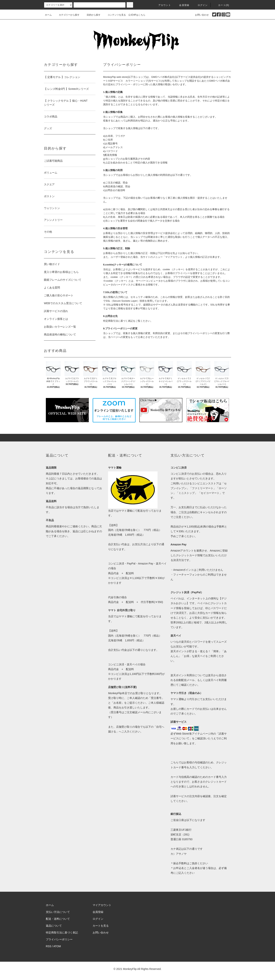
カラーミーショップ (137, 81)
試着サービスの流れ (56, 311)
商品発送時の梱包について (60, 334)
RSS (49, 946)
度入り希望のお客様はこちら (61, 272)
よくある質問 (52, 288)
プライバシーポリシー (59, 939)
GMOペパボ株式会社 (163, 77)
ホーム (48, 15)
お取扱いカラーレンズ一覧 (60, 327)
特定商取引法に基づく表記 (62, 933)
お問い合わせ (200, 15)
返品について (54, 926)
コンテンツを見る (114, 15)
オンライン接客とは (56, 319)
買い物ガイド (52, 264)
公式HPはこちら (137, 15)
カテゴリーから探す (67, 15)
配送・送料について (58, 919)
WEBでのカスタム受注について (63, 303)
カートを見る (101, 926)
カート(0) (221, 5)
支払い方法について (58, 912)
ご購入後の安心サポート (59, 295)
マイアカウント (102, 905)
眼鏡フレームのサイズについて (63, 280)
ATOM (57, 946)
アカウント (162, 5)
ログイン (200, 5)
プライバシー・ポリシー (129, 84)
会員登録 (182, 5)
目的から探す (91, 15)
